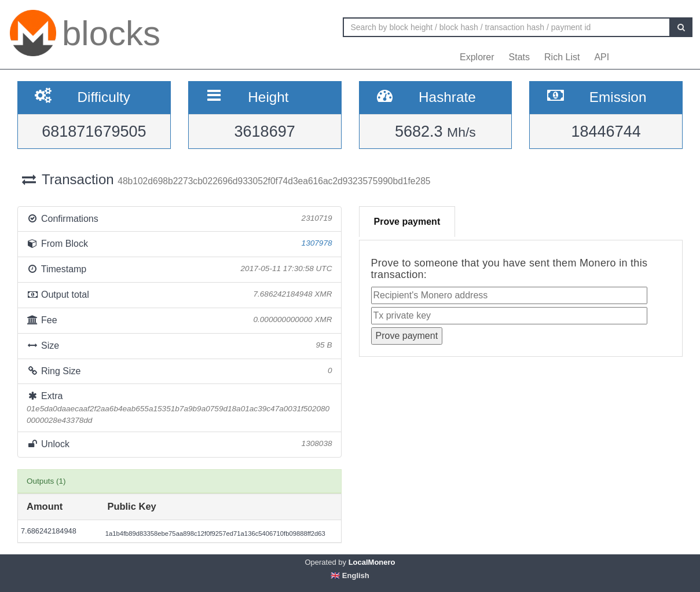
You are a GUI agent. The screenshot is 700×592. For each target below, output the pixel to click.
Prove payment (407, 222)
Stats (519, 57)
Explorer (477, 57)
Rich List (562, 57)
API (602, 57)
